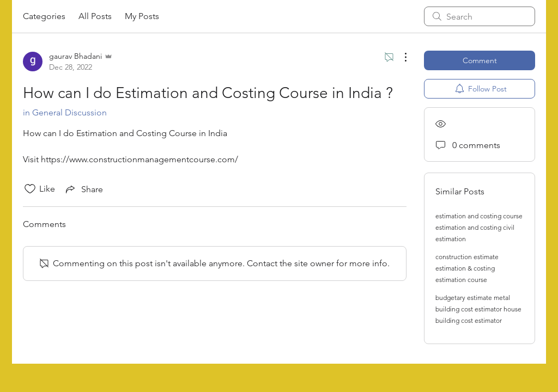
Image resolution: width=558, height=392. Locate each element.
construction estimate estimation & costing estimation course (467, 268)
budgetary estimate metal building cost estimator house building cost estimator (478, 309)
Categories (44, 16)
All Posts (95, 16)
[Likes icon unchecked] (30, 189)
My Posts (142, 16)
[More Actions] (400, 57)
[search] (480, 16)
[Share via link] (83, 189)
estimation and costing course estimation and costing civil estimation (479, 227)
